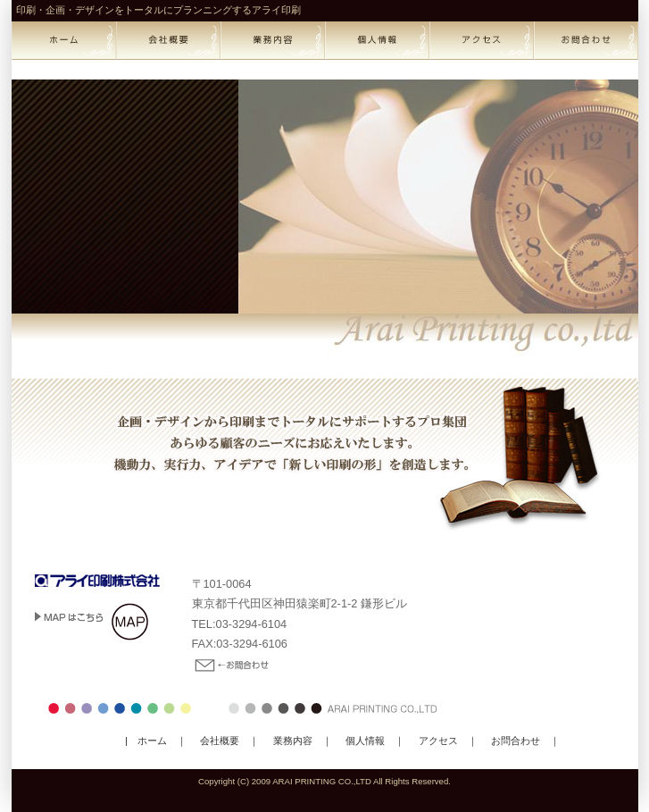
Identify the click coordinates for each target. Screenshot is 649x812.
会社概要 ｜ (225, 741)
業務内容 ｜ (298, 741)
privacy (377, 41)
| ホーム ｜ (156, 741)
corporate (168, 41)
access (482, 41)
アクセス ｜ (443, 741)
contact (586, 41)
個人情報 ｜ (370, 741)
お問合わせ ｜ (520, 741)
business (273, 41)
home (64, 41)
